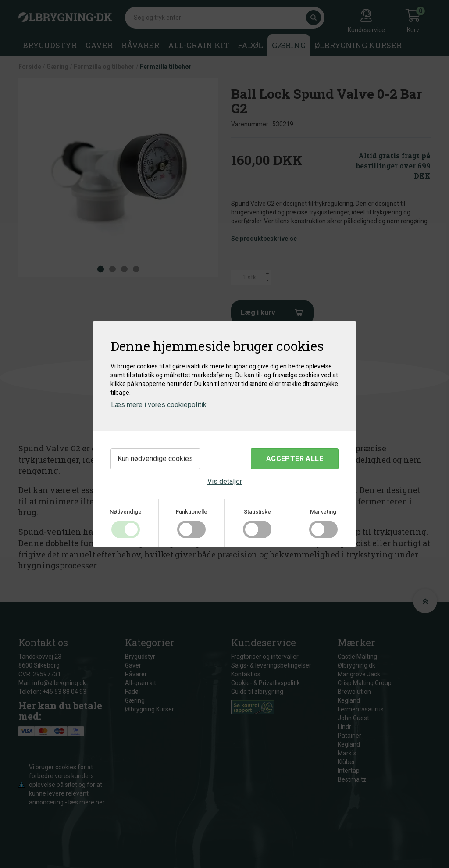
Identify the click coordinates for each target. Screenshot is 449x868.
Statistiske (257, 512)
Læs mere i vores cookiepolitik (159, 405)
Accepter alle (295, 459)
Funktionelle (192, 512)
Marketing (323, 512)
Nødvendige (126, 512)
